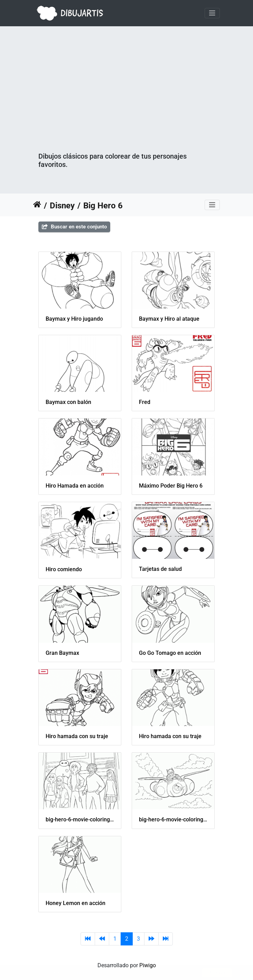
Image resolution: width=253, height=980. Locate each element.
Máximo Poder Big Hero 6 (171, 486)
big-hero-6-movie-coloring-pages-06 (173, 819)
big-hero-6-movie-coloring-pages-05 (80, 819)
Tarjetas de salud (160, 569)
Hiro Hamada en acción (75, 486)
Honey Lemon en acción (76, 903)
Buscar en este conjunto (74, 227)
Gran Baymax (62, 653)
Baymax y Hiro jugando (74, 319)
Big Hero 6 (103, 206)
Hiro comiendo (64, 569)
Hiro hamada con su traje (77, 736)
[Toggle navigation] (212, 13)
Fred (145, 402)
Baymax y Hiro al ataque (169, 319)
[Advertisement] (126, 100)
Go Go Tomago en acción (170, 653)
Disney (62, 206)
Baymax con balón (68, 402)
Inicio (37, 206)
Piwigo (148, 965)
